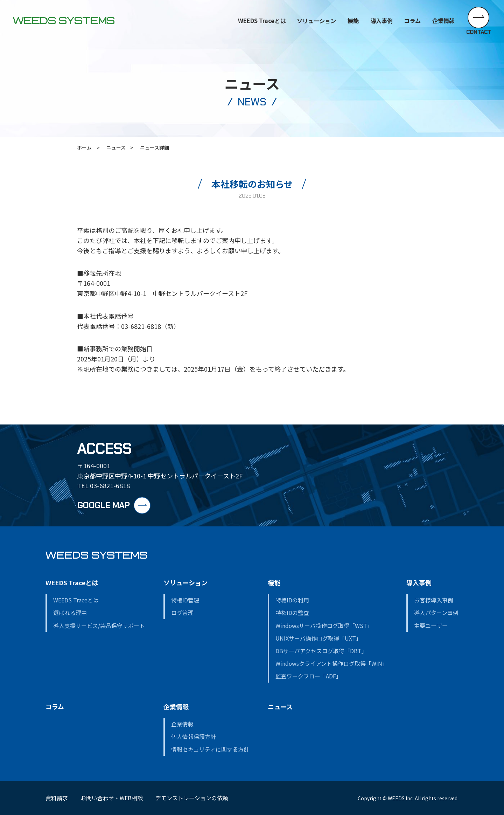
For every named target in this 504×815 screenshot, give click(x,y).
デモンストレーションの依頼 (192, 798)
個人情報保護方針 (194, 737)
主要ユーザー (431, 626)
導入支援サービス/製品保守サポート (99, 626)
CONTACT (479, 32)
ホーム (84, 147)
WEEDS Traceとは (72, 582)
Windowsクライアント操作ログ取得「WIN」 (332, 664)
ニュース (116, 147)
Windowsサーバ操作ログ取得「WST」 (324, 626)
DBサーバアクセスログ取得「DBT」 (321, 651)
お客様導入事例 (434, 600)
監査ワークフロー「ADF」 (309, 676)
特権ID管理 (185, 600)
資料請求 (57, 798)
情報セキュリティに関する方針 (210, 749)
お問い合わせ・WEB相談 (112, 798)
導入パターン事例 (436, 613)
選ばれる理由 (70, 613)
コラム (412, 21)
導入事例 (419, 582)
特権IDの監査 (292, 613)
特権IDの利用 (292, 600)
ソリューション (316, 21)
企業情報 (176, 706)
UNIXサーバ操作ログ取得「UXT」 (318, 638)
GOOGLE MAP (103, 505)
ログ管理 (182, 613)
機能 (353, 21)
